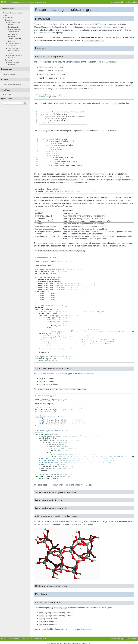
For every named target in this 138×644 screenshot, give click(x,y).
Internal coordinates (9, 74)
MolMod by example (36, 2)
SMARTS (96, 24)
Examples (9, 20)
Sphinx (85, 641)
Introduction (9, 18)
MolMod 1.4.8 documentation (13, 2)
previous (113, 2)
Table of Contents (9, 9)
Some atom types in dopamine (13, 34)
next (120, 2)
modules (127, 2)
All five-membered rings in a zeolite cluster (14, 51)
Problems (9, 60)
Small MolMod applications (12, 85)
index (134, 2)
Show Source (7, 94)
